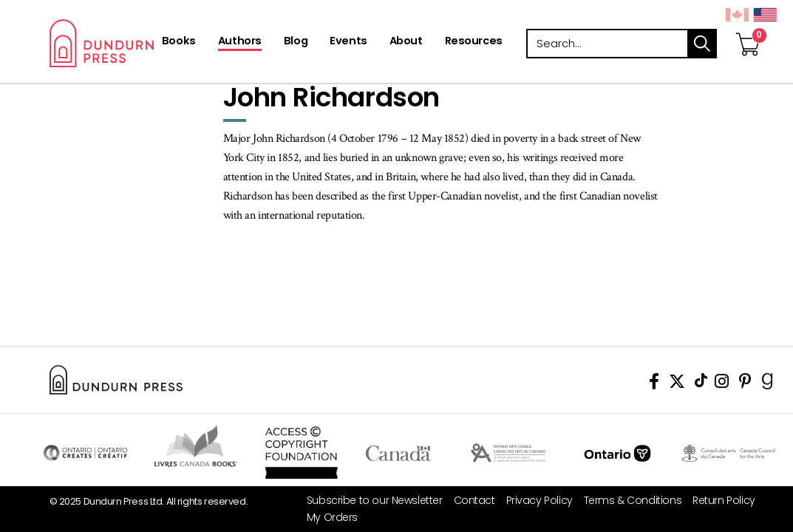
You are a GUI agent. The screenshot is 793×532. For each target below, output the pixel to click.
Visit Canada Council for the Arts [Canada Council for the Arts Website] (729, 453)
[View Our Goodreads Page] (768, 384)
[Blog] (296, 42)
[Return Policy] (718, 501)
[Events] (348, 42)
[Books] (179, 42)
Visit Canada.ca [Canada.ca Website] (398, 453)
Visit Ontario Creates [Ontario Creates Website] (86, 453)
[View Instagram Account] (722, 384)
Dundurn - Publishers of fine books (147, 43)
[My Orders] (327, 518)
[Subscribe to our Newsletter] (369, 501)
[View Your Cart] (748, 29)
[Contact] (469, 501)
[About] (406, 42)
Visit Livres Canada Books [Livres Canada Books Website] (196, 446)
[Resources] (474, 42)
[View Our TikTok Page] (701, 384)
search (702, 44)
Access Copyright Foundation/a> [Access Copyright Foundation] (302, 453)
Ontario (617, 453)
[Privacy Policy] (534, 501)
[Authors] (240, 42)
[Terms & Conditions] (627, 501)
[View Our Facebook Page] (654, 384)
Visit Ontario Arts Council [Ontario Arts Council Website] (508, 453)
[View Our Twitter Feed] (677, 384)
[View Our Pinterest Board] (745, 384)
